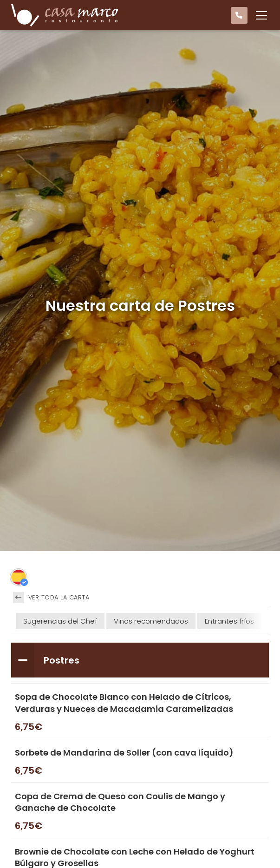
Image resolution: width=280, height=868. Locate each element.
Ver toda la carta (51, 598)
